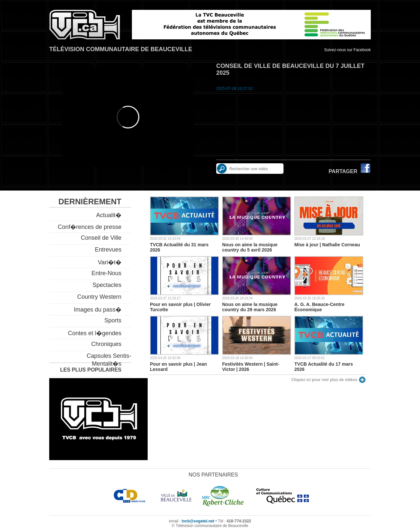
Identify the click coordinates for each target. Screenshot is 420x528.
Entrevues (108, 250)
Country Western (99, 297)
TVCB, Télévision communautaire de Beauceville (85, 25)
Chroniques (106, 344)
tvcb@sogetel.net (198, 521)
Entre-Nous (106, 273)
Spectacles (107, 285)
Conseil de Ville (101, 238)
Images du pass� (98, 310)
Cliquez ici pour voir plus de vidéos (324, 380)
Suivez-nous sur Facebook (347, 50)
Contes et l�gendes (95, 333)
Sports (113, 320)
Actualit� (109, 215)
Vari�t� (110, 262)
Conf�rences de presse (90, 227)
